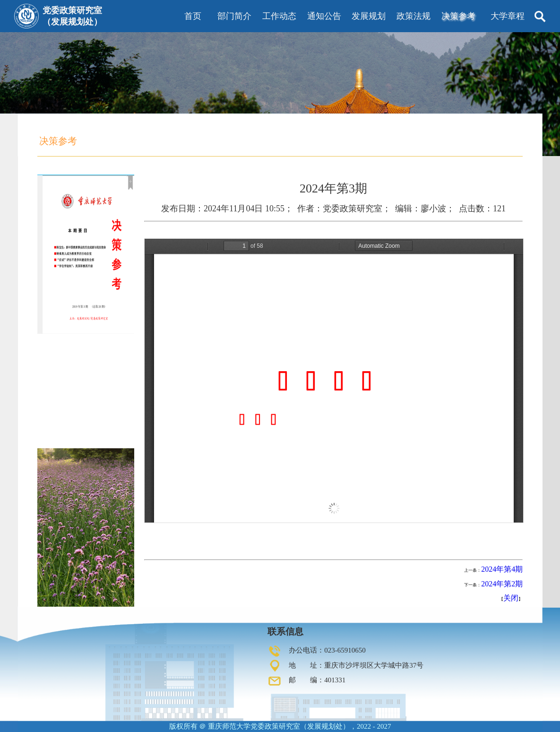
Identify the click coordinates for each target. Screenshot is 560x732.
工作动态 (279, 16)
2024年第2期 (502, 584)
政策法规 (414, 16)
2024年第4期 (502, 569)
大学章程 (508, 16)
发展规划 (369, 16)
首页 (193, 16)
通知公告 (324, 16)
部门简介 (234, 16)
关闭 (511, 598)
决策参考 (458, 16)
